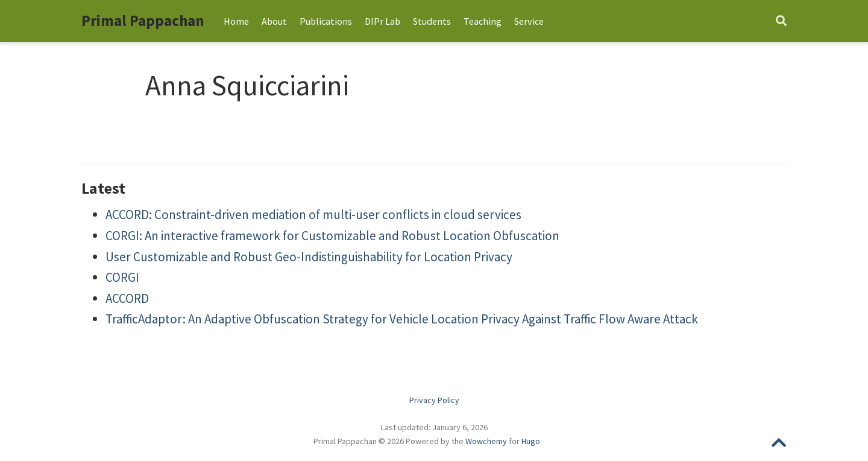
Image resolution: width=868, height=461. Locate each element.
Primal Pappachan (143, 21)
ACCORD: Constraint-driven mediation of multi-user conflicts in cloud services (313, 215)
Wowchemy (486, 441)
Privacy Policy (434, 400)
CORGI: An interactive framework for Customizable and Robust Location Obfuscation (332, 236)
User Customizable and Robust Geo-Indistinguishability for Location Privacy (309, 257)
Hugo (531, 441)
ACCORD (127, 298)
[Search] (781, 21)
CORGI (122, 277)
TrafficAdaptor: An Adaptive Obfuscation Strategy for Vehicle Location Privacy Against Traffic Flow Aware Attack (402, 319)
